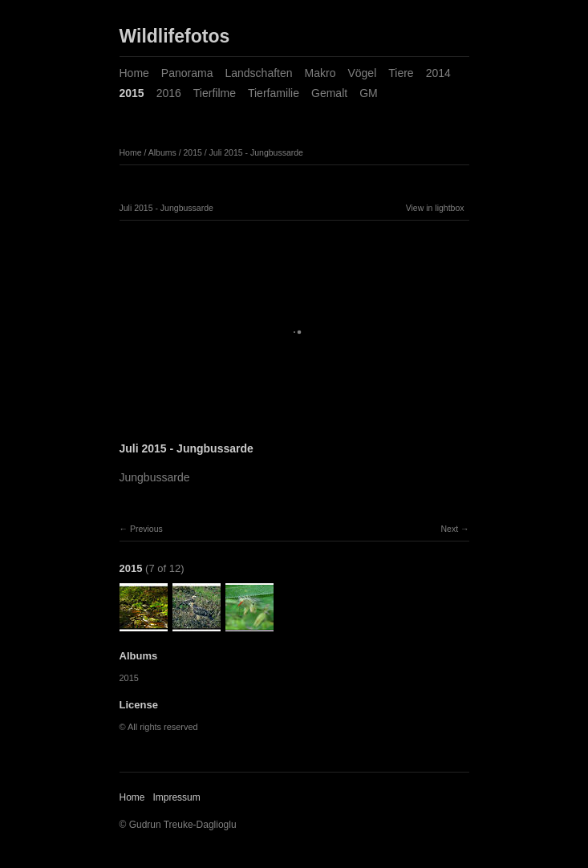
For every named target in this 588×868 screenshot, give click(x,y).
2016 (169, 93)
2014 (438, 73)
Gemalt (329, 93)
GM (369, 93)
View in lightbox (435, 208)
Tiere (401, 73)
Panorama (187, 73)
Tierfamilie (274, 93)
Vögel (362, 73)
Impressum (176, 797)
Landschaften (258, 73)
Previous (146, 529)
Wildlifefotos (175, 36)
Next (449, 529)
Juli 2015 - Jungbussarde (256, 152)
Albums (162, 152)
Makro (320, 73)
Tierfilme (215, 93)
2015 (132, 93)
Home (134, 73)
